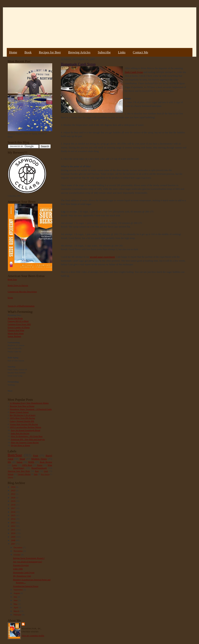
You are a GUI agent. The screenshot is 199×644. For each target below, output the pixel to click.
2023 (13, 490)
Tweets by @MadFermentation (21, 306)
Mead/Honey (19, 468)
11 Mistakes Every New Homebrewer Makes (29, 403)
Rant (37, 471)
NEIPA (31, 462)
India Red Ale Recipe (20, 433)
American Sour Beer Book (19, 471)
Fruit (36, 455)
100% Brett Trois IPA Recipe (22, 418)
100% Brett (27, 465)
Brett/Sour (15, 455)
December (18, 547)
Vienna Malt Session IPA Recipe (24, 424)
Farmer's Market (24, 474)
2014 (13, 519)
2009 (13, 537)
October (17, 555)
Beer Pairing (45, 474)
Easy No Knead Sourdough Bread (25, 430)
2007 (13, 544)
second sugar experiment (102, 257)
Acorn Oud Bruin (15, 318)
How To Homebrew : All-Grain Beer (27, 436)
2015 (13, 515)
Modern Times (39, 459)
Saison (20, 462)
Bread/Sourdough (39, 468)
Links (122, 52)
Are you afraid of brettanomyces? (27, 562)
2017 (13, 508)
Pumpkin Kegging (21, 565)
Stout (22, 459)
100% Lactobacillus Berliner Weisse (26, 427)
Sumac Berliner (15, 336)
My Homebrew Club (22, 576)
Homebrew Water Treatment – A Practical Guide (31, 409)
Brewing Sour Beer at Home (22, 406)
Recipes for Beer (50, 52)
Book (28, 52)
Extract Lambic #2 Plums (19, 327)
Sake (36, 474)
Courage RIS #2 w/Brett (18, 321)
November (18, 551)
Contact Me (140, 52)
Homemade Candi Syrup (24, 572)
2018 (13, 505)
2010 (13, 533)
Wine (50, 465)
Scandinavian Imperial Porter (26, 586)
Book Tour (12, 279)
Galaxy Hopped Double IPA (22, 421)
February (18, 615)
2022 (13, 494)
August (17, 593)
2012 (13, 526)
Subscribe (104, 52)
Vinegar (10, 477)
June (16, 600)
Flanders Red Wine (16, 330)
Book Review (46, 462)
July (16, 597)
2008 (13, 540)
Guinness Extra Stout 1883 (19, 324)
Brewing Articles (79, 52)
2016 (13, 512)
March (17, 611)
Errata (10, 298)
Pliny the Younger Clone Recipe (25, 442)
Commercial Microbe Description (22, 292)
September (18, 590)
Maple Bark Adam (16, 333)
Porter (40, 465)
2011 (13, 530)
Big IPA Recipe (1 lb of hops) (23, 415)
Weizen (11, 474)
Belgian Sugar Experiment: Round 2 (29, 558)
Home (13, 52)
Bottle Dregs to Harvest (18, 285)
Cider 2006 (18, 569)
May (16, 604)
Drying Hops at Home (20, 445)
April (16, 607)
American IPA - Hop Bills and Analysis (28, 439)
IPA (9, 462)
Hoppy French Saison (19, 412)
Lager (15, 465)
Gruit (46, 471)
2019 (13, 501)
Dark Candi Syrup (134, 72)
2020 (13, 498)
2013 (13, 523)
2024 (13, 487)
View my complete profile (33, 635)
